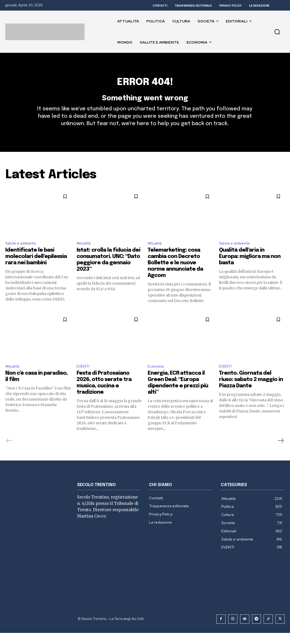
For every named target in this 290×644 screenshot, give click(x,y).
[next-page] (280, 452)
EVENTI (84, 377)
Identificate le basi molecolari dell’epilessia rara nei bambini (36, 267)
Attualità (85, 253)
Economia (157, 377)
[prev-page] (9, 452)
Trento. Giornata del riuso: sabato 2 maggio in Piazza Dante (251, 391)
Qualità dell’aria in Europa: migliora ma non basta (250, 267)
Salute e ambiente (23, 253)
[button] (277, 32)
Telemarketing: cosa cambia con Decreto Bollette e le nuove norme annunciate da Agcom (175, 273)
